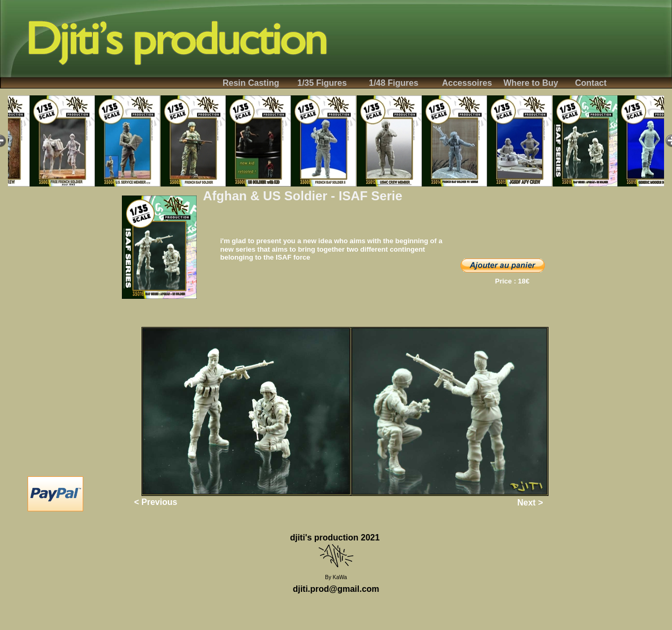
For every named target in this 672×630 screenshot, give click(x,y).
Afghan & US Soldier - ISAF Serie (303, 196)
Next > (530, 503)
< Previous (156, 502)
